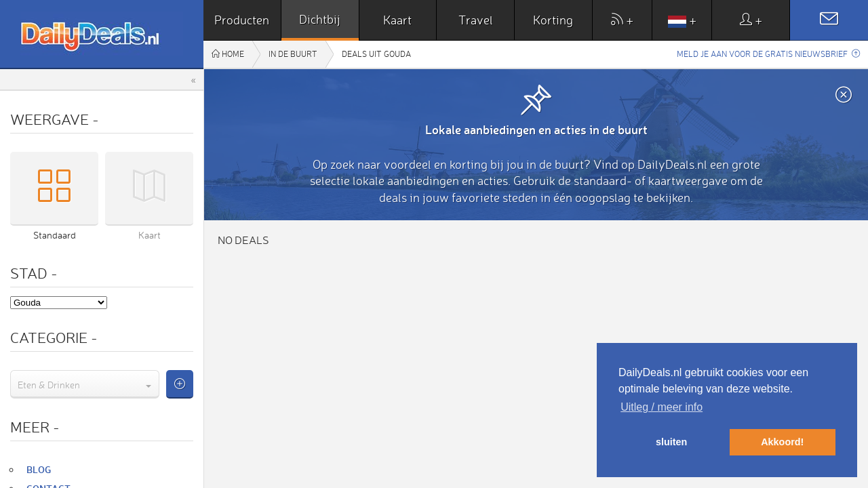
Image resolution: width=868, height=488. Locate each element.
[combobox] (85, 384)
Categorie (54, 337)
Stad (34, 273)
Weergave (55, 119)
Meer (35, 427)
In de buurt (293, 54)
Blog (39, 469)
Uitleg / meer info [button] (662, 407)
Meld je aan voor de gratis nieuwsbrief (768, 54)
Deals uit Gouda (376, 54)
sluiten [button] (671, 442)
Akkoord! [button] (782, 442)
